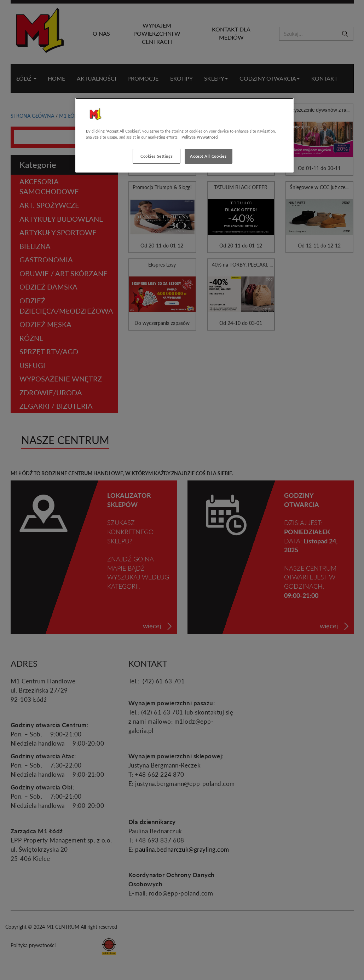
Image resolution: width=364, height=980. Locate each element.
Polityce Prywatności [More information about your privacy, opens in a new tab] (200, 137)
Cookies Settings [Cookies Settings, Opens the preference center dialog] (157, 156)
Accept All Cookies (208, 156)
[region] (184, 135)
